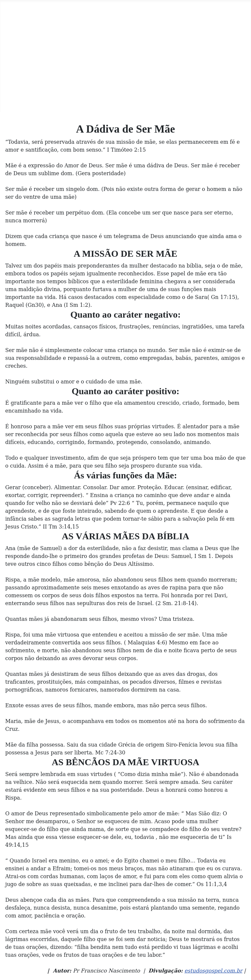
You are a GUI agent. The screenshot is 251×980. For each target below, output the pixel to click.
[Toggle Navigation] (7, 7)
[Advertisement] (125, 63)
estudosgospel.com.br (213, 971)
